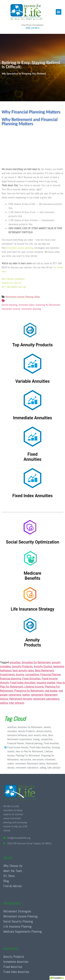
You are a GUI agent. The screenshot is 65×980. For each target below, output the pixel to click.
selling (4, 703)
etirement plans (27, 305)
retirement (37, 695)
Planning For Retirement (28, 755)
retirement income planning (20, 248)
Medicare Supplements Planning (23, 931)
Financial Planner (50, 675)
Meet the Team (13, 871)
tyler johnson (17, 703)
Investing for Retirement (48, 305)
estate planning (32, 303)
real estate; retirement (44, 759)
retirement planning (31, 309)
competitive (32, 675)
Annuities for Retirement (36, 662)
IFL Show (9, 876)
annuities (15, 662)
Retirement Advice (36, 764)
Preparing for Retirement (29, 691)
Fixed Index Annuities (23, 683)
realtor (26, 695)
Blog (6, 881)
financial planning (10, 679)
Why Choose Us (13, 866)
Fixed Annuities (31, 679)
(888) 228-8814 (32, 28)
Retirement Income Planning (20, 916)
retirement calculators (46, 699)
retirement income (11, 309)
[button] (59, 12)
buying (20, 675)
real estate (51, 691)
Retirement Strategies (17, 911)
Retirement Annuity (21, 699)
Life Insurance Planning (17, 926)
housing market (46, 683)
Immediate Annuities (16, 962)
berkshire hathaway (17, 735)
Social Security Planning (18, 921)
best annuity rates (23, 670)
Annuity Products (22, 666)
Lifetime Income (34, 687)
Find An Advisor (13, 886)
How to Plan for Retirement (30, 751)
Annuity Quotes (43, 666)
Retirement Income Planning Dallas (23, 297)
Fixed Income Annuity (18, 747)
